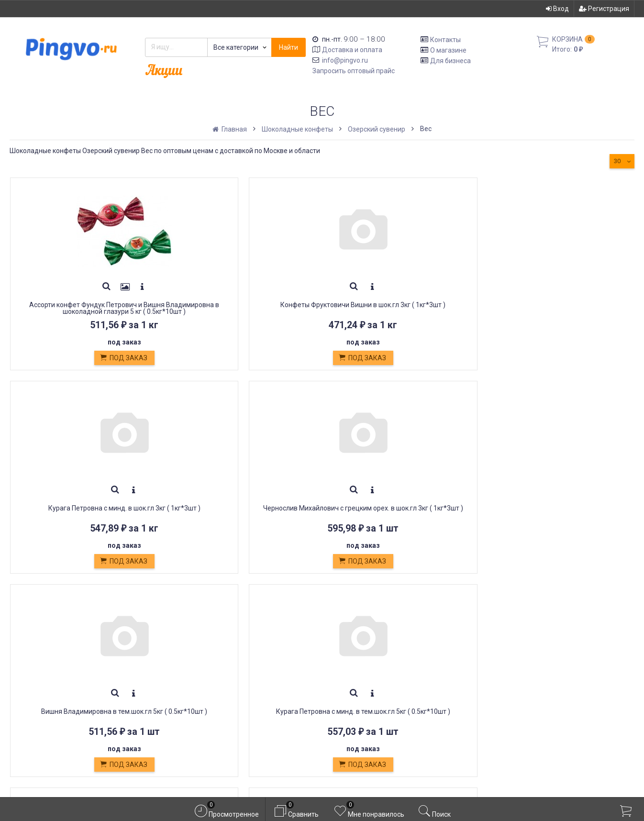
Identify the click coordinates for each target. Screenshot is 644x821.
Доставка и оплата (352, 50)
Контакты (445, 40)
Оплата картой (190, 720)
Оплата (177, 656)
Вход (557, 9)
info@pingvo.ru (345, 60)
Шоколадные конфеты (297, 129)
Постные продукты (199, 699)
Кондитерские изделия (206, 677)
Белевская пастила (199, 688)
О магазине (448, 50)
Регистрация (604, 9)
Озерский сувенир (377, 129)
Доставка (182, 645)
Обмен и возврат (195, 666)
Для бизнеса (450, 60)
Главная (230, 129)
